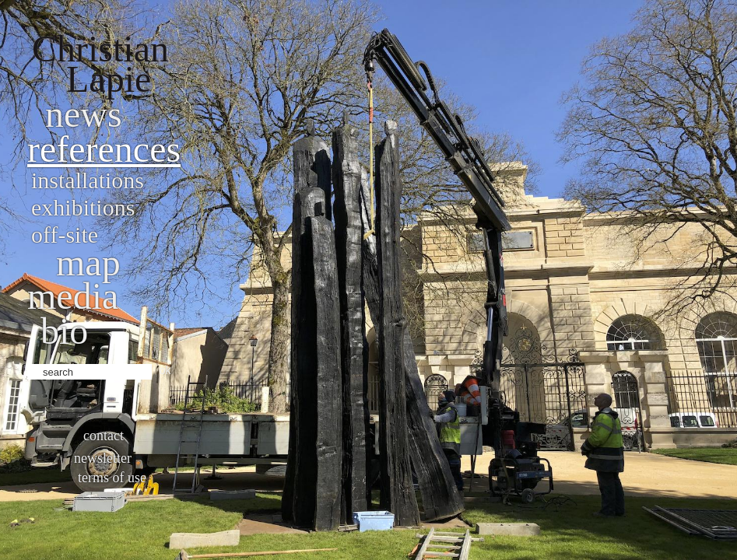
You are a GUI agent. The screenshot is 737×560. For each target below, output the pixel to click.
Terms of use (112, 478)
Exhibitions (83, 207)
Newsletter (103, 458)
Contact (104, 436)
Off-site (65, 234)
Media (73, 296)
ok (165, 370)
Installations (88, 180)
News (84, 114)
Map (88, 262)
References (104, 149)
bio (64, 331)
